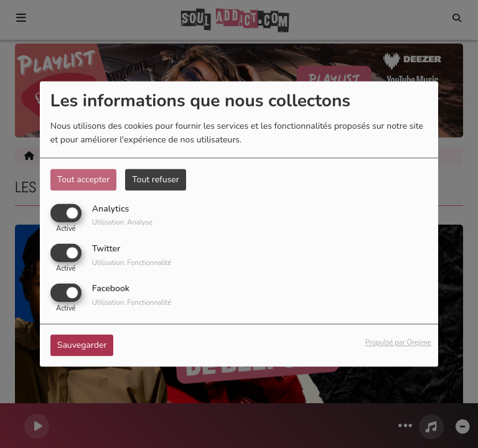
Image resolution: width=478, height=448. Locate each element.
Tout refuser (156, 180)
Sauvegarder (82, 346)
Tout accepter (83, 180)
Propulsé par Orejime (398, 343)
